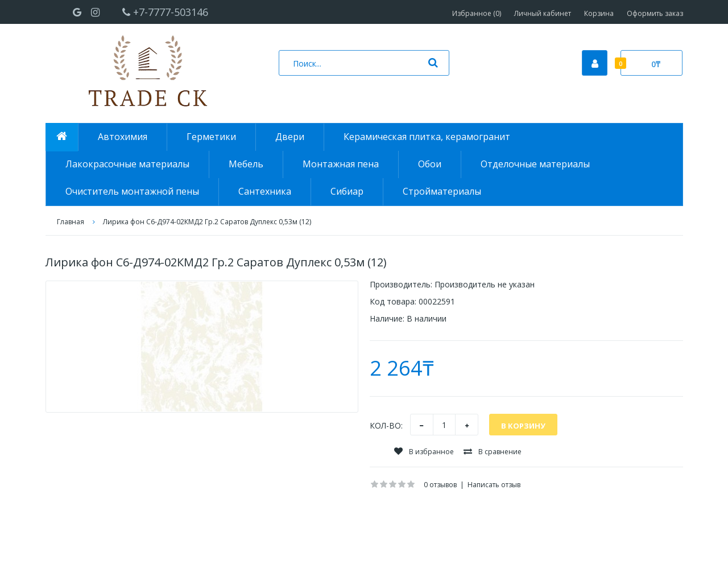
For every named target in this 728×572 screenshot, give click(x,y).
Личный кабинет (543, 13)
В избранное (424, 452)
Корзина (599, 13)
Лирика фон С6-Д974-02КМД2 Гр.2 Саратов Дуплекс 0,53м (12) (207, 222)
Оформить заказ (655, 13)
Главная (71, 222)
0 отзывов (440, 485)
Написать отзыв (494, 485)
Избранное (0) (477, 13)
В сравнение (493, 452)
